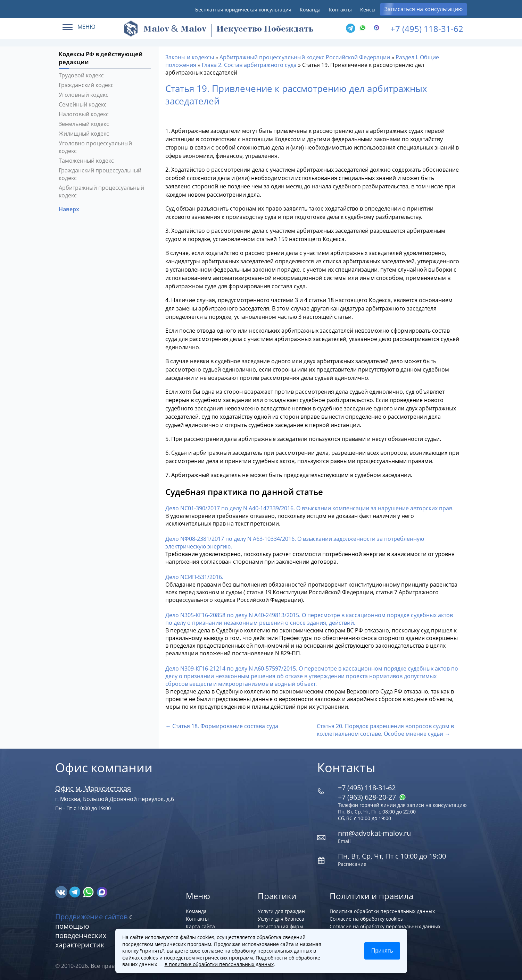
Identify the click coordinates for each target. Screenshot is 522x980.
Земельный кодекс (84, 124)
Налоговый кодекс (84, 114)
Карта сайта (200, 926)
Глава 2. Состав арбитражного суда (249, 65)
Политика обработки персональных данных (382, 911)
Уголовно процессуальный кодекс (95, 147)
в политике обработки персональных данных (219, 964)
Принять (382, 951)
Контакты (340, 10)
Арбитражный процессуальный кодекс (101, 191)
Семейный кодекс (83, 104)
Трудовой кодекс (81, 75)
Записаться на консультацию (424, 9)
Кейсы (368, 10)
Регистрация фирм (280, 926)
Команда (310, 10)
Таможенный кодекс (86, 161)
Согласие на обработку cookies (366, 919)
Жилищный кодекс (84, 134)
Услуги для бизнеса (281, 919)
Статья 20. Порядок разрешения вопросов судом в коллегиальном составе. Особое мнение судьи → (385, 730)
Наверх (70, 209)
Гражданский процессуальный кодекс (100, 174)
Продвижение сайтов (91, 917)
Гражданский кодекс (86, 85)
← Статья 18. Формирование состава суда (222, 726)
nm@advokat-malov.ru (374, 833)
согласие (212, 951)
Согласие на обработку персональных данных (385, 926)
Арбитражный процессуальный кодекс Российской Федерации (305, 57)
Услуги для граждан (281, 911)
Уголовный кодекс (84, 95)
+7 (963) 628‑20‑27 (372, 797)
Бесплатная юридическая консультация (243, 10)
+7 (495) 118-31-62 (427, 29)
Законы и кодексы (190, 57)
